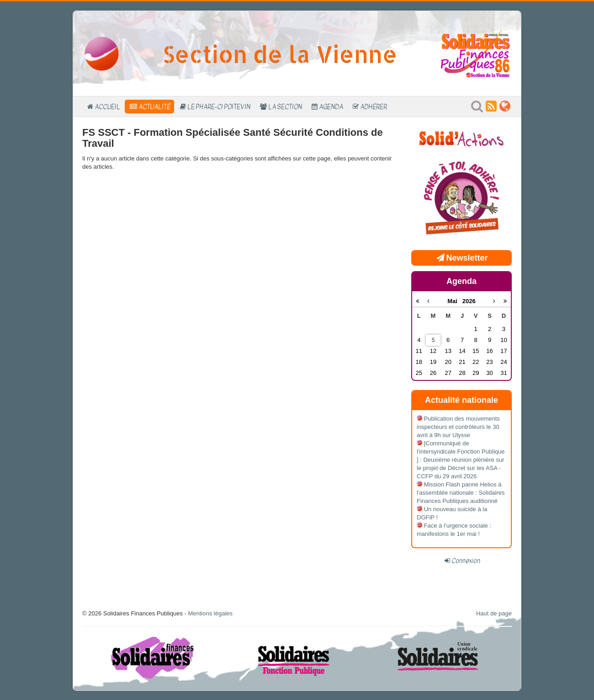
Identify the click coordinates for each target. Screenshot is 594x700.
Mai (455, 301)
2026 (469, 301)
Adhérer (374, 107)
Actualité (154, 107)
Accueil (107, 107)
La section (285, 107)
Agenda (331, 107)
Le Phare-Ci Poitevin (219, 107)
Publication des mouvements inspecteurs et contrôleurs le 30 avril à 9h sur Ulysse (458, 427)
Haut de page (494, 613)
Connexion (466, 561)
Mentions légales (210, 613)
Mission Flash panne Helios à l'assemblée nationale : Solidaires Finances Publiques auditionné (461, 493)
